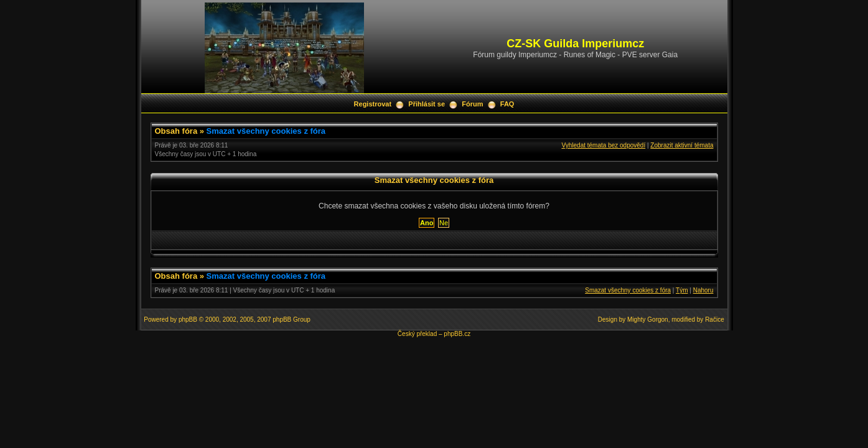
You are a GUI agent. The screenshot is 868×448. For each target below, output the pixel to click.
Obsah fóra (176, 131)
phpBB (188, 320)
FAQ (507, 104)
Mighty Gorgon (648, 320)
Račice (715, 320)
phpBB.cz (457, 334)
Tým (682, 290)
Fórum (472, 104)
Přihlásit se (427, 104)
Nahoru (703, 290)
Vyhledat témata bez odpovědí (603, 145)
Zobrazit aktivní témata (682, 145)
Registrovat (373, 104)
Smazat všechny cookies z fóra (266, 131)
